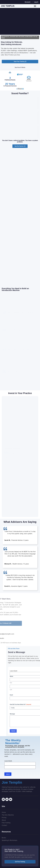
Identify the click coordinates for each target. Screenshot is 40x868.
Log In (36, 2)
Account (27, 2)
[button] (35, 6)
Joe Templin (8, 6)
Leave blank (8, 761)
